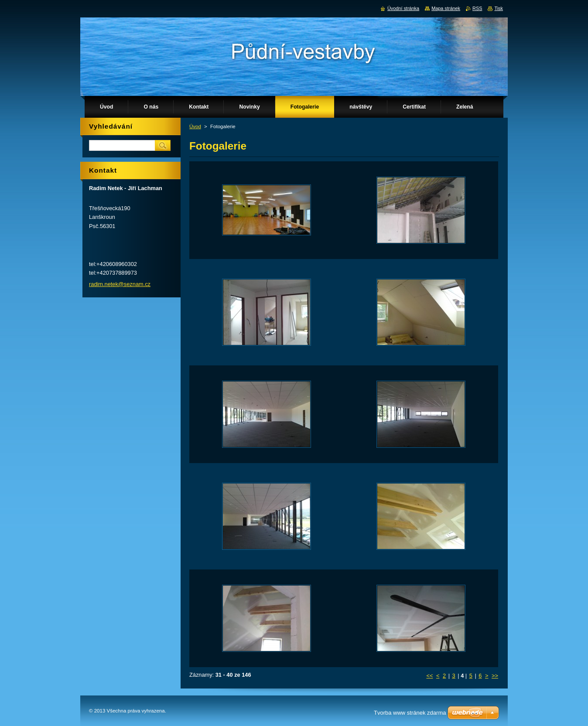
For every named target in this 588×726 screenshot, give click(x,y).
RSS (477, 8)
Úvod (195, 126)
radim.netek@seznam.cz (120, 284)
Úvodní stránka (403, 8)
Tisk (499, 8)
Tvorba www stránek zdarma (410, 713)
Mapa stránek (446, 8)
